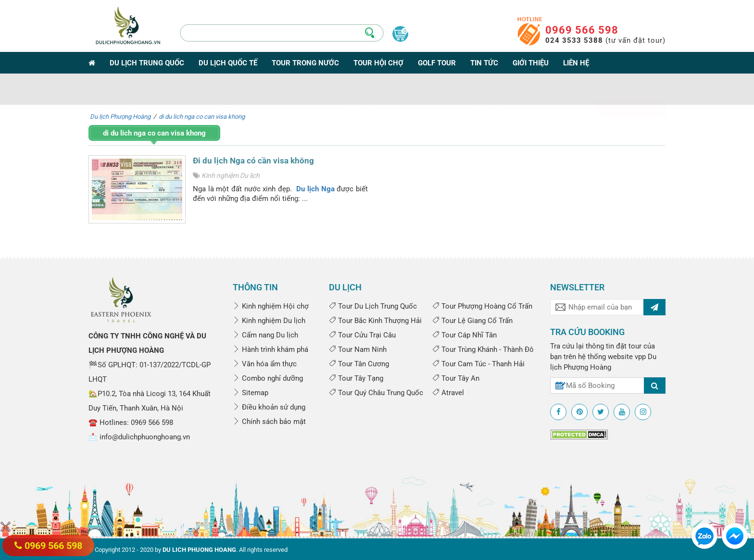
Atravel (448, 393)
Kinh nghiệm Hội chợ (271, 306)
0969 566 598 (582, 30)
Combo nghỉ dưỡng (268, 378)
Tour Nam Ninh (358, 349)
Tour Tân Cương (359, 364)
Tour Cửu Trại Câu (362, 335)
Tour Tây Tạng (356, 378)
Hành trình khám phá (270, 349)
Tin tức (484, 63)
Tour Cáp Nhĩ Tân (465, 335)
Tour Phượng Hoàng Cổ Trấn (482, 306)
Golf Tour (437, 63)
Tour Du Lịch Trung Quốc (373, 306)
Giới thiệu (531, 63)
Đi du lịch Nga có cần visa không (253, 161)
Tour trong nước (305, 63)
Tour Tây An (456, 378)
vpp (640, 357)
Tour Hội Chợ (378, 63)
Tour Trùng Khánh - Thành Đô (483, 349)
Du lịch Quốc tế (228, 63)
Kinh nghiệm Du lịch (231, 175)
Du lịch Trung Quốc (147, 63)
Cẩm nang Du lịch (265, 335)
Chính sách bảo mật (269, 422)
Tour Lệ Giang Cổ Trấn (472, 321)
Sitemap (251, 393)
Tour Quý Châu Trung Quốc (376, 393)
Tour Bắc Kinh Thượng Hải (375, 321)
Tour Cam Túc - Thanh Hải (478, 364)
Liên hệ (576, 63)
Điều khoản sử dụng (269, 407)
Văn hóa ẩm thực (265, 364)
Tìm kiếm (630, 91)
